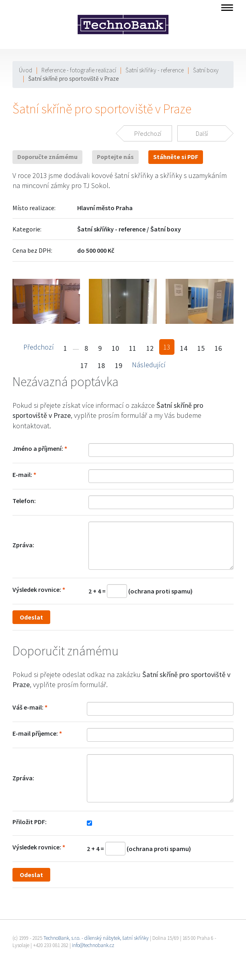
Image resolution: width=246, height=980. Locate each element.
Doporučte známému (47, 157)
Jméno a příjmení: (38, 448)
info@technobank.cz (93, 945)
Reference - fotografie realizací (79, 70)
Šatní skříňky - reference (155, 70)
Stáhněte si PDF (176, 157)
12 (150, 348)
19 (119, 365)
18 (101, 365)
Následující (149, 365)
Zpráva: (23, 545)
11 (133, 348)
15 (201, 348)
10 (115, 348)
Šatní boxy (206, 70)
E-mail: (22, 475)
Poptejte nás (115, 157)
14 (184, 348)
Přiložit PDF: (30, 822)
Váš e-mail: (28, 707)
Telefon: (24, 501)
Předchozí (39, 347)
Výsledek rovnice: (37, 589)
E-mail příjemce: (35, 733)
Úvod (26, 70)
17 (84, 365)
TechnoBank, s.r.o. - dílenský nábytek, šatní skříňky (96, 938)
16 (218, 348)
